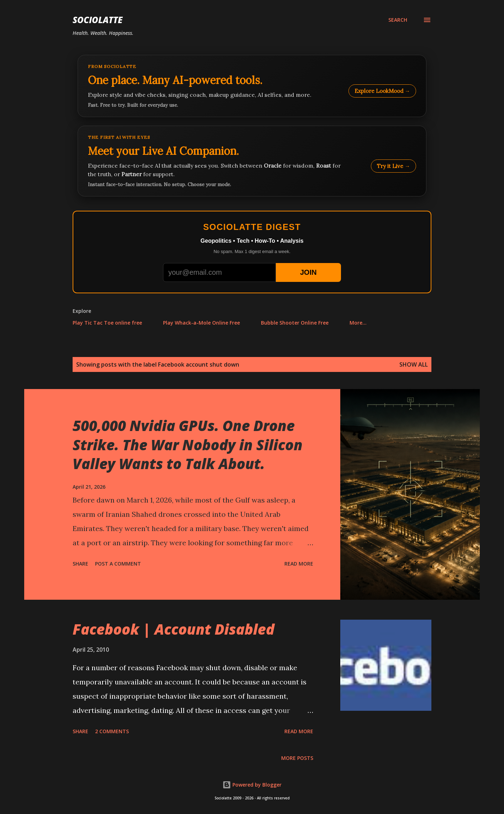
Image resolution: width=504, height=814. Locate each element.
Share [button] (80, 564)
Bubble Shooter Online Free (295, 323)
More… (358, 323)
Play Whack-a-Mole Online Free (201, 323)
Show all (414, 364)
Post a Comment (118, 564)
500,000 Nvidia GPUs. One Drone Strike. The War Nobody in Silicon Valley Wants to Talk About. (188, 445)
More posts (297, 758)
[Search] (398, 20)
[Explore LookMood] (252, 86)
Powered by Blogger (252, 785)
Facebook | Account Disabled (174, 629)
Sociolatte (98, 20)
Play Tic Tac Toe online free (107, 323)
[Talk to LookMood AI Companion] (252, 161)
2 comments (112, 731)
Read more (299, 564)
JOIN (308, 272)
